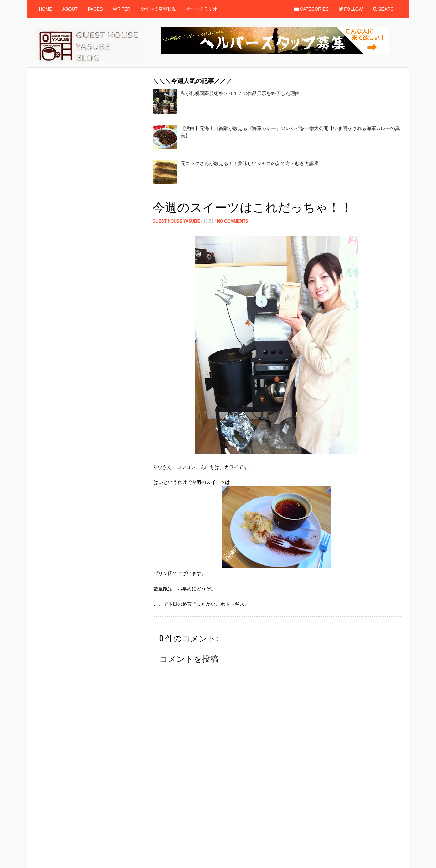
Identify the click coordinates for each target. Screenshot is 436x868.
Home (45, 9)
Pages (95, 9)
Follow (351, 9)
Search (385, 9)
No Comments (232, 221)
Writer (122, 9)
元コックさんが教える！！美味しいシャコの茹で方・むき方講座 (250, 163)
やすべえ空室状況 (158, 9)
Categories (312, 9)
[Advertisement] (277, 194)
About (70, 9)
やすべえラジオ (202, 9)
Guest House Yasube (176, 221)
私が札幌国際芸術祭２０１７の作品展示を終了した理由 (240, 93)
